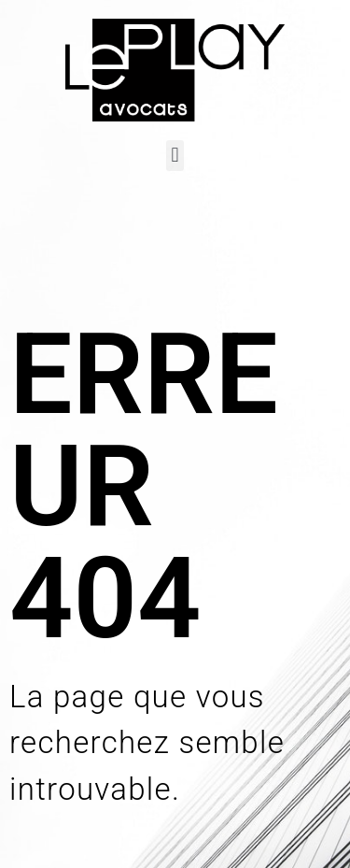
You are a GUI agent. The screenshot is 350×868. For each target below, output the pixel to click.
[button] (175, 156)
